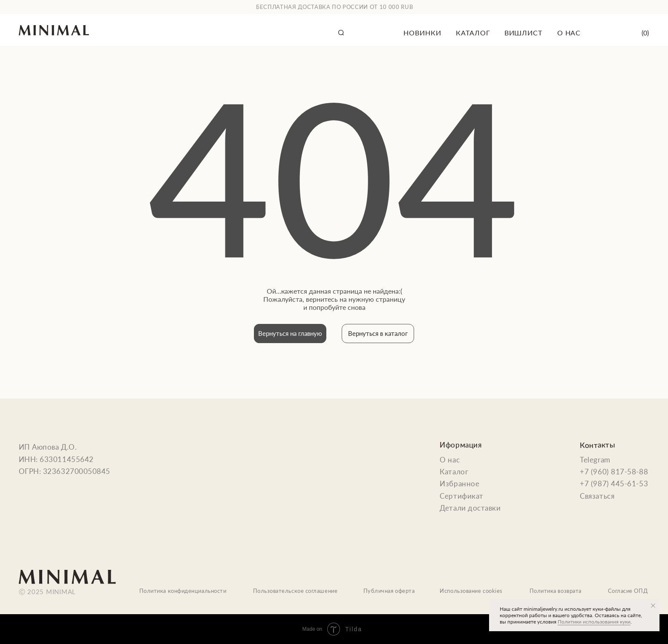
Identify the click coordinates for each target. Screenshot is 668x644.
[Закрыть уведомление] (653, 606)
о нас (569, 33)
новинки (422, 33)
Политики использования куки (594, 622)
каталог (473, 33)
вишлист (523, 33)
